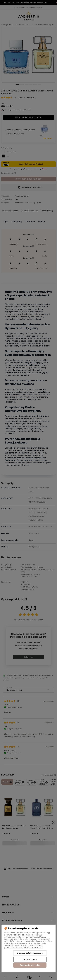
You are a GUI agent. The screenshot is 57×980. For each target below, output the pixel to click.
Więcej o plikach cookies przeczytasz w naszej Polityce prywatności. (24, 946)
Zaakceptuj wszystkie (30, 965)
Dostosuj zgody (30, 959)
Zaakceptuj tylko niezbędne (30, 953)
